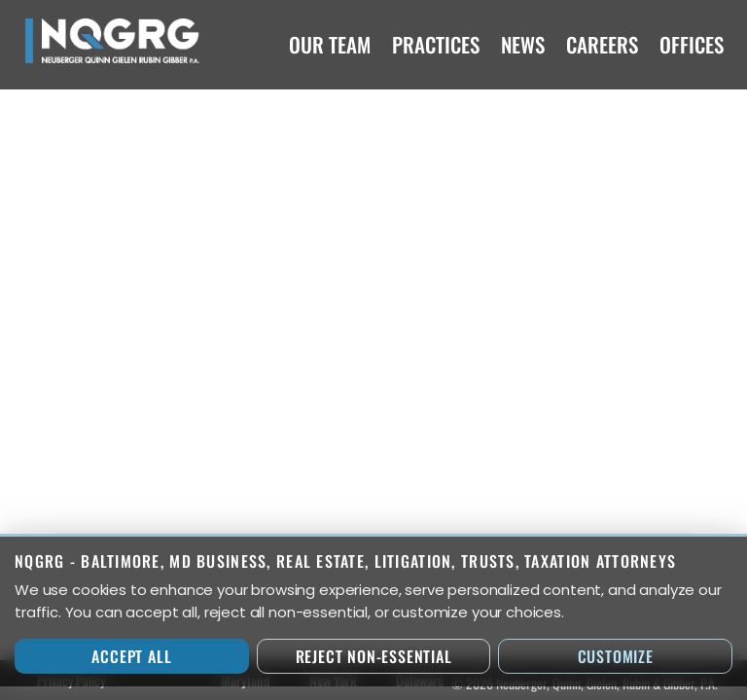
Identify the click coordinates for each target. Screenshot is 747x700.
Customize (616, 656)
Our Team (330, 44)
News (523, 44)
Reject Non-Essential (374, 656)
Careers (602, 44)
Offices (692, 44)
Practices (436, 44)
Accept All (131, 656)
